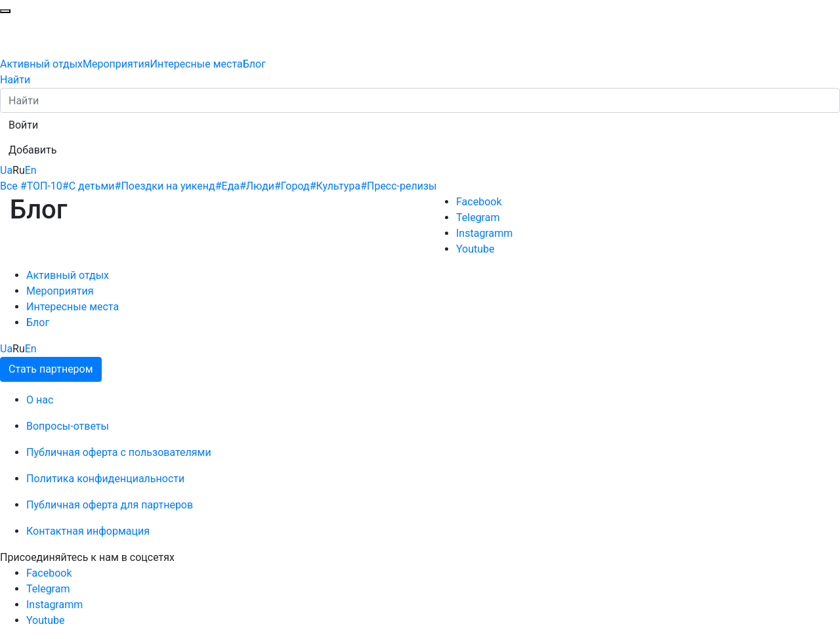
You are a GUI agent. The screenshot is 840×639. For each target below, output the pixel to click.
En (31, 170)
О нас (40, 400)
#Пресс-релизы (398, 186)
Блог (254, 64)
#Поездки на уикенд (165, 186)
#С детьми (89, 186)
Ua (6, 170)
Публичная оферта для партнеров (110, 505)
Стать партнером (51, 369)
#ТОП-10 (41, 186)
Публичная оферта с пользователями (119, 452)
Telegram (478, 217)
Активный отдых (41, 64)
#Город (292, 186)
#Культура (335, 186)
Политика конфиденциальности (105, 479)
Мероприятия (116, 64)
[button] (23, 125)
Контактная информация (88, 531)
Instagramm (484, 233)
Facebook (479, 202)
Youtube (475, 249)
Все (9, 186)
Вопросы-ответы (68, 426)
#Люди (257, 186)
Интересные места (197, 64)
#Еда (227, 186)
